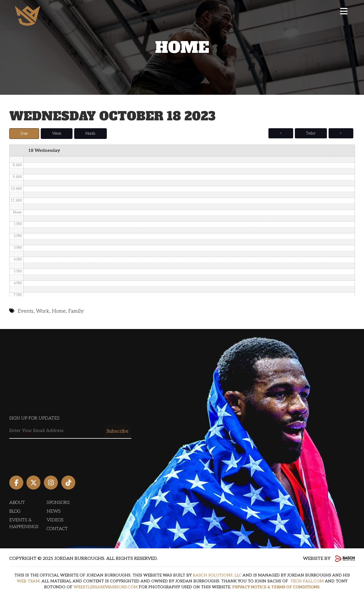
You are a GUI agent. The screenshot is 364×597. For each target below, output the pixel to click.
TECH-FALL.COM (307, 581)
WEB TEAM (28, 581)
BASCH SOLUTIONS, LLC (217, 575)
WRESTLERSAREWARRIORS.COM (106, 587)
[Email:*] (70, 431)
